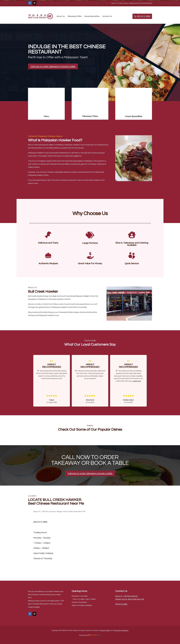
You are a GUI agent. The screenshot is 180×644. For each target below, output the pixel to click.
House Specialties (92, 16)
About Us (61, 16)
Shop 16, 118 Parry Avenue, (127, 596)
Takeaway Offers (74, 16)
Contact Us (107, 16)
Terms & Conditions (121, 630)
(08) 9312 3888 (144, 16)
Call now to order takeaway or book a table (53, 66)
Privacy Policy (105, 630)
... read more (136, 381)
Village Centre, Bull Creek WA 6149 (130, 599)
